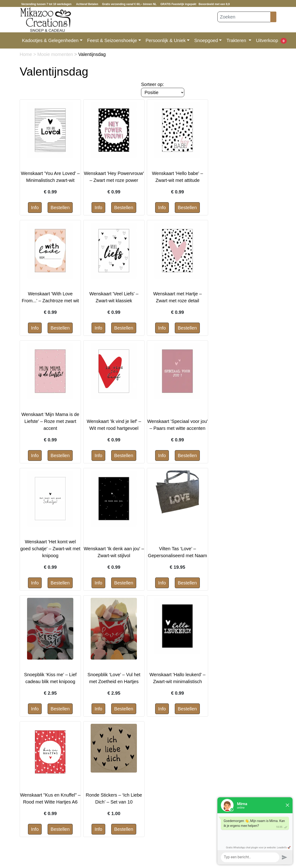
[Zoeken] (244, 17)
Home (26, 54)
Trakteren (237, 40)
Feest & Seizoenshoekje (112, 40)
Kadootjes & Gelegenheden (50, 40)
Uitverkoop (267, 40)
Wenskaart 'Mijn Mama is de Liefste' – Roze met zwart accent (50, 421)
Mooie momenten (56, 54)
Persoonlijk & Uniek (166, 40)
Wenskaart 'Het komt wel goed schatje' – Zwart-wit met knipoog (50, 549)
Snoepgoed (206, 40)
